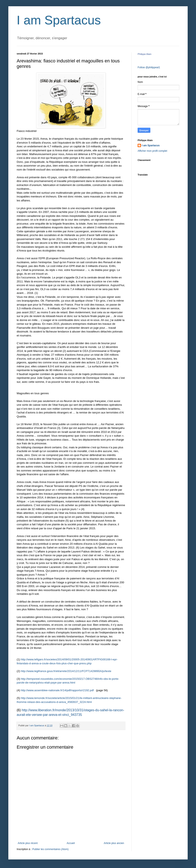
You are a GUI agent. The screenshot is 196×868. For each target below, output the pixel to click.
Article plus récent (28, 843)
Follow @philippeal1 (149, 67)
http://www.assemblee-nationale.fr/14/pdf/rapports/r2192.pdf (57, 690)
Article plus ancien (114, 843)
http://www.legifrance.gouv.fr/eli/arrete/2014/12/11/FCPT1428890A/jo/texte (66, 671)
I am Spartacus (59, 20)
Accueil (71, 843)
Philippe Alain (144, 54)
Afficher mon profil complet (152, 151)
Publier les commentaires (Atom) (50, 849)
